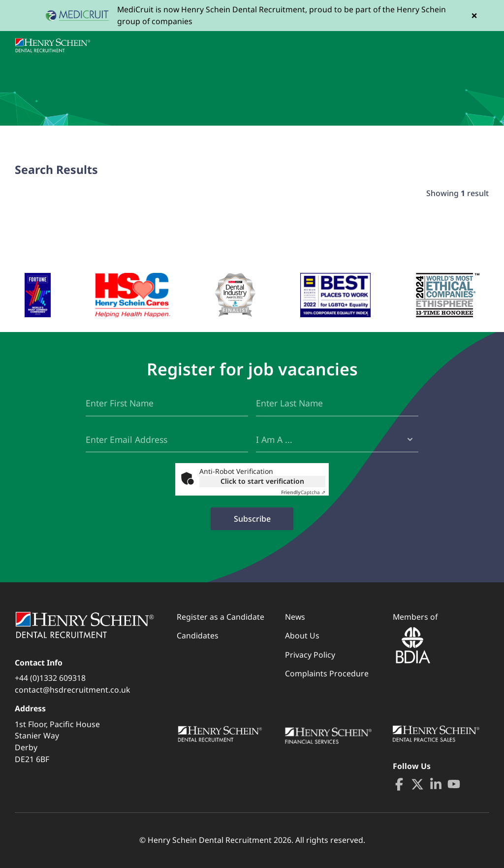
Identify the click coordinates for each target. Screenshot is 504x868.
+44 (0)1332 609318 (50, 678)
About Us (302, 635)
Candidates (198, 635)
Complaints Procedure (327, 673)
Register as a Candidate (220, 617)
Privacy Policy (310, 655)
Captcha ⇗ (303, 492)
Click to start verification (262, 481)
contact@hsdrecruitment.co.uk (72, 690)
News (295, 617)
